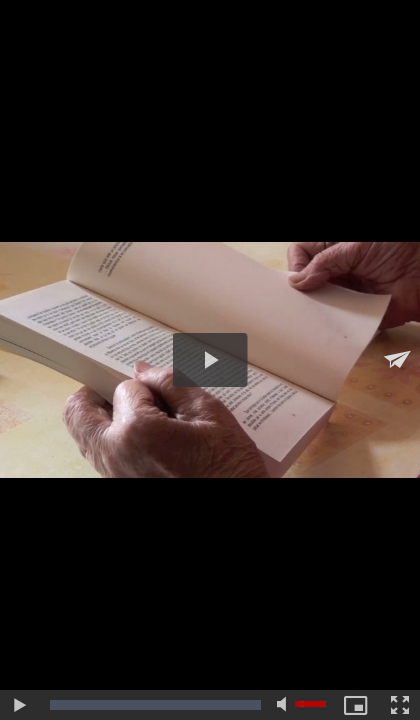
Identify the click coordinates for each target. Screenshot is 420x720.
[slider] (155, 705)
